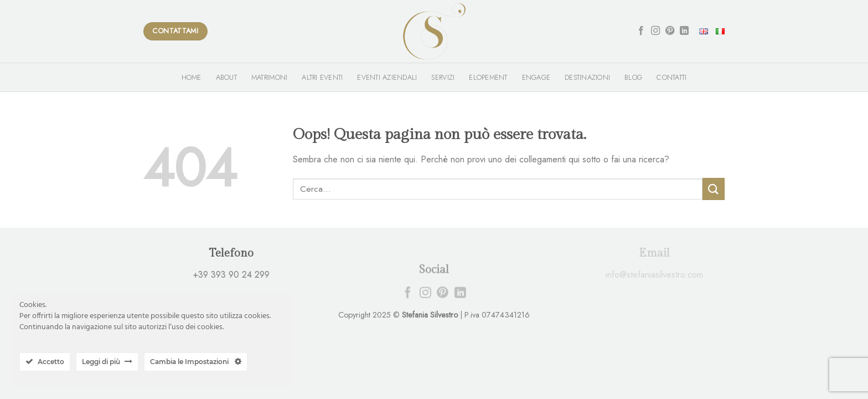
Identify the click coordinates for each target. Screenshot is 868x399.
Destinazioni (587, 77)
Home (192, 77)
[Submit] (714, 189)
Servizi (443, 77)
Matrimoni (269, 77)
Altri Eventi (322, 77)
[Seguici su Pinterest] (670, 31)
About (226, 77)
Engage (536, 77)
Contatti (671, 77)
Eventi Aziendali (387, 77)
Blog (633, 77)
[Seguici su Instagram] (655, 31)
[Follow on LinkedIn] (684, 31)
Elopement (488, 77)
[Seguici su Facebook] (641, 31)
